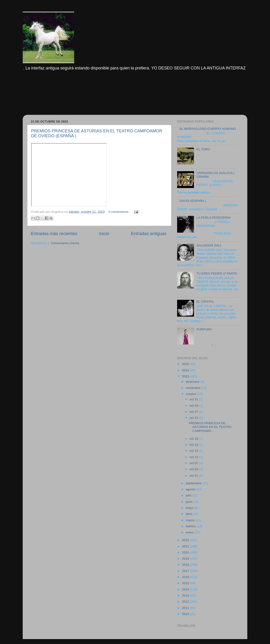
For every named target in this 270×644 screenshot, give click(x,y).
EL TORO (203, 149)
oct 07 (194, 463)
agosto (191, 489)
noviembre (194, 388)
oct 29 (194, 406)
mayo (190, 508)
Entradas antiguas (149, 233)
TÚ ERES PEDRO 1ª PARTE (217, 273)
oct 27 (194, 412)
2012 (186, 602)
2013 (186, 595)
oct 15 (194, 451)
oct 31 (194, 399)
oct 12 (194, 457)
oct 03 (194, 469)
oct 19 (194, 439)
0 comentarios (119, 212)
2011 (186, 608)
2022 (186, 540)
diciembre (193, 382)
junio (190, 502)
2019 (186, 559)
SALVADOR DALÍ (209, 245)
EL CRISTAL (205, 302)
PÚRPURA (204, 329)
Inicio (104, 233)
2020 (186, 552)
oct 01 (194, 476)
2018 (186, 565)
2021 (186, 546)
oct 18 (194, 445)
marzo (191, 520)
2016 (186, 577)
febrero (191, 526)
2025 (186, 364)
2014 (186, 589)
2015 (186, 583)
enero (190, 532)
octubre (192, 394)
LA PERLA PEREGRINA (213, 218)
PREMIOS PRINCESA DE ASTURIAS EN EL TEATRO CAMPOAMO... (210, 427)
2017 (186, 571)
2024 (186, 370)
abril (189, 514)
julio (189, 495)
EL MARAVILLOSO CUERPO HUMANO (208, 129)
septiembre (194, 483)
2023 (186, 376)
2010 (186, 614)
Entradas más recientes (54, 233)
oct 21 (194, 418)
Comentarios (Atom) (65, 243)
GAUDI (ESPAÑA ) (193, 201)
